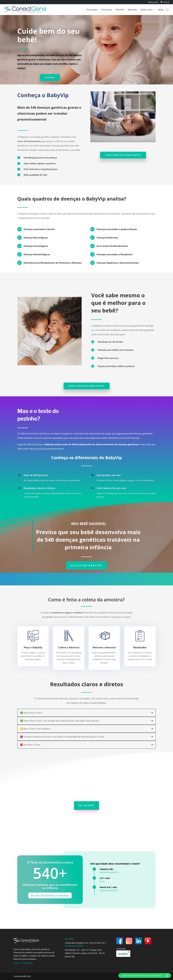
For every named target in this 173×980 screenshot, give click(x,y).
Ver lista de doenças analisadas (50, 895)
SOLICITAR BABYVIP (86, 566)
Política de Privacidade (23, 963)
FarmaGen (92, 10)
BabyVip (132, 10)
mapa (93, 950)
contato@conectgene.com (76, 943)
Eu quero (50, 77)
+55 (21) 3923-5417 (97, 943)
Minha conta (153, 2)
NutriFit (120, 10)
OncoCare (107, 10)
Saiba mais (146, 10)
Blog (161, 10)
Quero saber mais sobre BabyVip (123, 155)
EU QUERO (86, 806)
